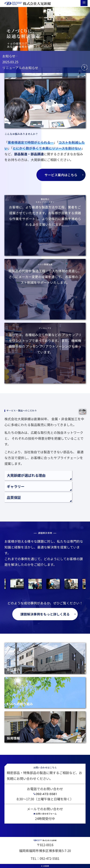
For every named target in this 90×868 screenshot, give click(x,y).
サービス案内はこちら (61, 175)
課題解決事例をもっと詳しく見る (45, 614)
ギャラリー (16, 486)
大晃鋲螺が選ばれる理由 (26, 475)
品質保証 (14, 497)
